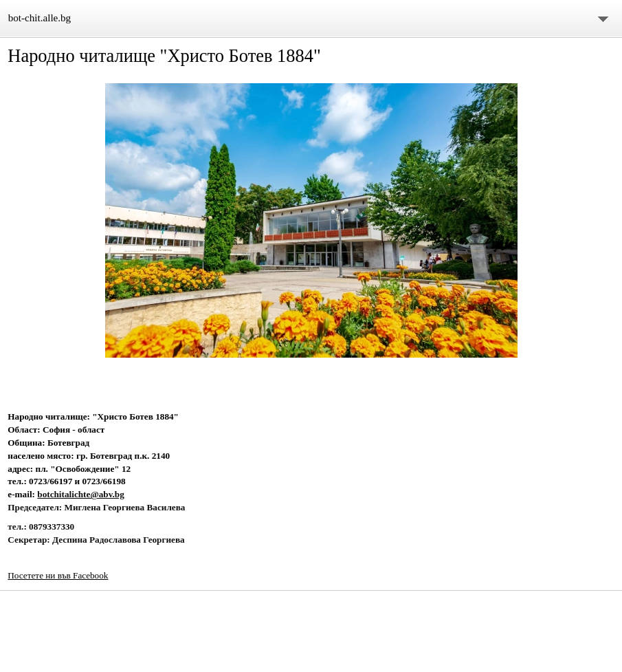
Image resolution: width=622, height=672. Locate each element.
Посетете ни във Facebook (58, 575)
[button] (311, 221)
